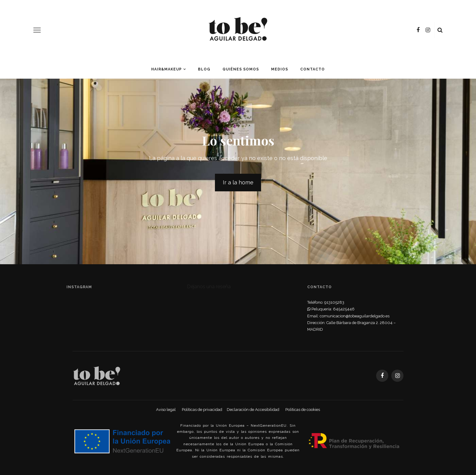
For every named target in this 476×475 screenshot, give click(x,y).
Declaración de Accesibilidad (253, 410)
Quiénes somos (241, 69)
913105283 (334, 302)
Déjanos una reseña (209, 287)
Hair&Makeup (167, 69)
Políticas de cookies (303, 410)
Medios (280, 69)
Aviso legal (166, 410)
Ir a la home (238, 182)
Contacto (313, 69)
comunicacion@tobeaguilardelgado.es (355, 316)
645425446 (344, 309)
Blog (204, 69)
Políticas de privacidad (202, 410)
